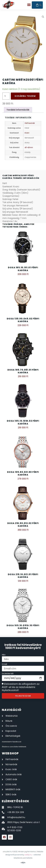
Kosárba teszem (25, 96)
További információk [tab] (18, 110)
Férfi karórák (30, 123)
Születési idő (8, 674)
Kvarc (27, 133)
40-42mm (29, 147)
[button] (29, 5)
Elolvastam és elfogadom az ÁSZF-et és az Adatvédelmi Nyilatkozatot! (21, 687)
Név (4, 655)
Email (4, 664)
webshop (10, 753)
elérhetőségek (16, 801)
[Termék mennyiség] (6, 96)
